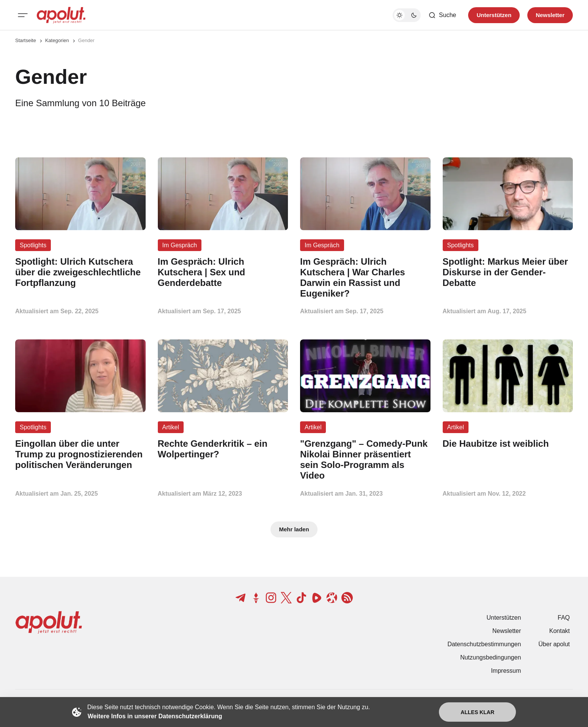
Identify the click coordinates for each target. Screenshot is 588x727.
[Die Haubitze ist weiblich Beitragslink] (508, 444)
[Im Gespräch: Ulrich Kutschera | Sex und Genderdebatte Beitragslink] (223, 272)
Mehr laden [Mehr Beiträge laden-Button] (294, 529)
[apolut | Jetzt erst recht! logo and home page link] (61, 15)
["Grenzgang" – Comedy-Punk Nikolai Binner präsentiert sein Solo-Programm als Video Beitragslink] (365, 459)
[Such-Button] (442, 15)
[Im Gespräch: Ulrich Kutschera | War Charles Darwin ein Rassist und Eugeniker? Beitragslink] (365, 277)
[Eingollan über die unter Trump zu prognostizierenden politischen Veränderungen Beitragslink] (80, 454)
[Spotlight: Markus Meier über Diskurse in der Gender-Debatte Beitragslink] (508, 272)
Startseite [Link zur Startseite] (26, 40)
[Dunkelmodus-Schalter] (407, 15)
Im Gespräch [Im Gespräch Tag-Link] (180, 245)
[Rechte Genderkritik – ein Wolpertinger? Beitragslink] (223, 449)
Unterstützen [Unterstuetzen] (494, 15)
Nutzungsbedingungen (491, 657)
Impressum (506, 671)
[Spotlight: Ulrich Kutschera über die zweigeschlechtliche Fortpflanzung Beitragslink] (80, 272)
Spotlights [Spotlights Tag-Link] (33, 245)
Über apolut (554, 644)
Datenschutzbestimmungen (484, 644)
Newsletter (507, 631)
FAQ (564, 618)
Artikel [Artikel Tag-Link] (171, 427)
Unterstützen (504, 618)
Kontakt (560, 631)
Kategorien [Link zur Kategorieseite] (57, 40)
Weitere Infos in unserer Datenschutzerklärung (155, 716)
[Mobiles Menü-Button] (23, 15)
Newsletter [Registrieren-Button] (550, 15)
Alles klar (477, 712)
